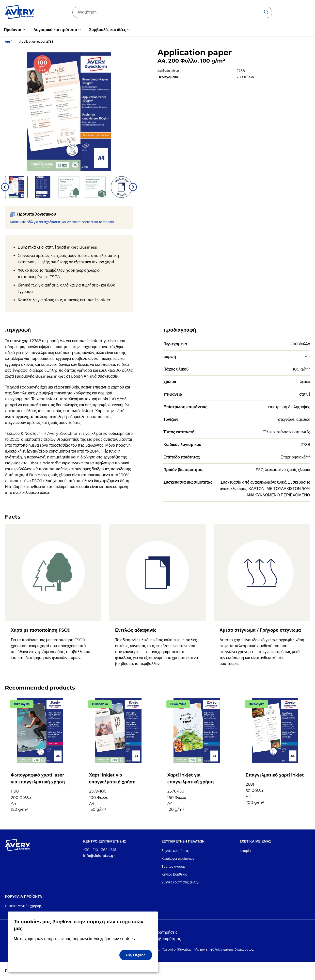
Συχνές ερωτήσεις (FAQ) (181, 882)
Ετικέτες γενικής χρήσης (23, 906)
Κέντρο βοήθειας (174, 874)
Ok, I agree (136, 955)
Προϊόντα (13, 30)
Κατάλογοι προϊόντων (178, 859)
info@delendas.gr (99, 856)
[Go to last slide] (5, 187)
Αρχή (9, 42)
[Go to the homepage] (20, 13)
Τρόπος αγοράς (173, 866)
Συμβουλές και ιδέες (108, 30)
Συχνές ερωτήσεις (175, 851)
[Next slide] (133, 187)
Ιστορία (245, 851)
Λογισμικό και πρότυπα (55, 30)
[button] (16, 187)
